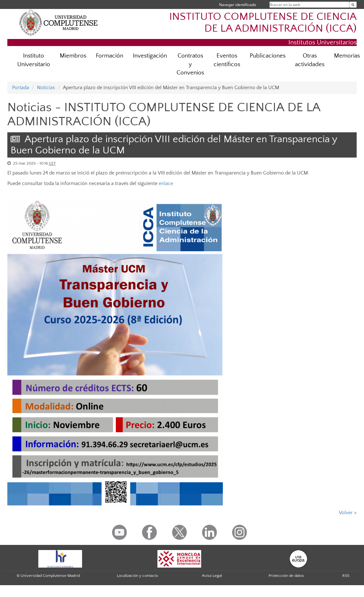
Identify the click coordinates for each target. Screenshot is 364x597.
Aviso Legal (212, 576)
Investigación (150, 56)
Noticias (46, 88)
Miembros (73, 56)
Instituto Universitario (34, 60)
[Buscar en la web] (353, 5)
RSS (346, 576)
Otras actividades (310, 60)
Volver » (348, 513)
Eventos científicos (227, 60)
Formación (110, 56)
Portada (21, 88)
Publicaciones (268, 56)
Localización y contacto (137, 576)
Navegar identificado (238, 5)
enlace (166, 183)
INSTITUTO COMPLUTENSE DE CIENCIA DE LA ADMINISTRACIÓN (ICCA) (263, 23)
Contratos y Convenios (190, 64)
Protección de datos (286, 576)
